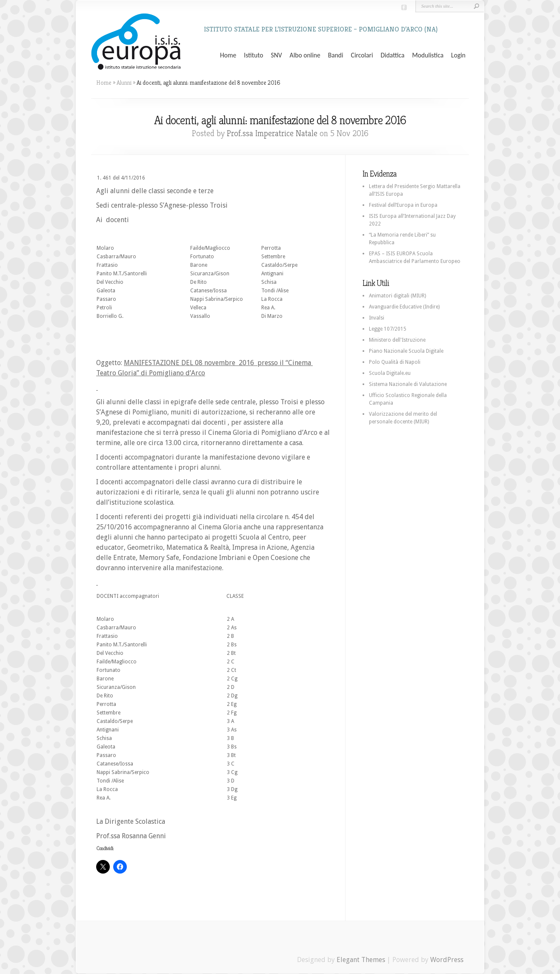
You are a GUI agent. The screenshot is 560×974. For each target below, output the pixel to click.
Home (228, 55)
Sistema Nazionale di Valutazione (408, 384)
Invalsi (377, 318)
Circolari (362, 55)
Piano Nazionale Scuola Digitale (406, 351)
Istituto (253, 55)
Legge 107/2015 (388, 329)
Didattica (392, 55)
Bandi (336, 55)
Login (458, 55)
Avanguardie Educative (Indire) (404, 307)
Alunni (124, 83)
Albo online (305, 55)
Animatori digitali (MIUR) (397, 296)
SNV (277, 55)
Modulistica (428, 55)
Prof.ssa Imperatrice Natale (272, 133)
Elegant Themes (361, 960)
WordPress (447, 960)
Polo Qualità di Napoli (395, 362)
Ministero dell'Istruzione (397, 340)
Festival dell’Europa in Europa (403, 205)
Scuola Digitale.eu (390, 373)
